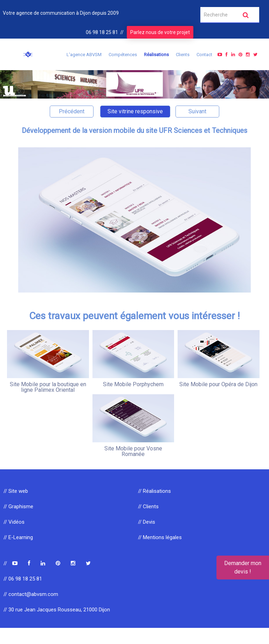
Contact (204, 55)
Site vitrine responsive (135, 111)
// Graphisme (18, 507)
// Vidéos (14, 522)
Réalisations (156, 55)
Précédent (72, 111)
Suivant (197, 111)
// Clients (148, 507)
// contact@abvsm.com (31, 594)
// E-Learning (18, 537)
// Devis (147, 522)
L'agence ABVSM (84, 55)
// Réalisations (154, 491)
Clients (183, 55)
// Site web (16, 491)
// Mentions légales (160, 537)
